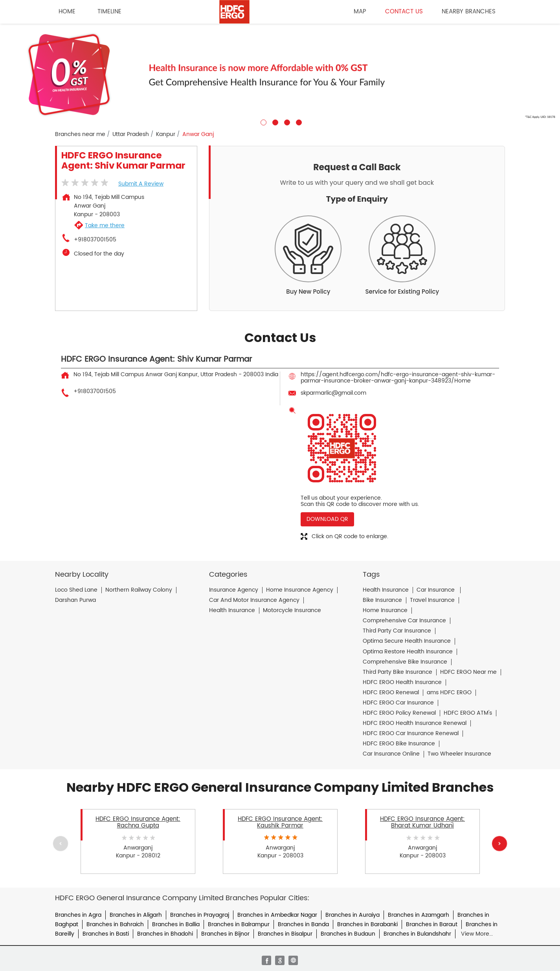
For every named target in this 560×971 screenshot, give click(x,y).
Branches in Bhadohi (165, 934)
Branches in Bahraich (115, 924)
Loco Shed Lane (76, 590)
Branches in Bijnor (225, 934)
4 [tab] (298, 121)
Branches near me (80, 134)
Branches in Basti (106, 934)
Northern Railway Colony (139, 590)
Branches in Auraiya (353, 915)
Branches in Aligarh (136, 915)
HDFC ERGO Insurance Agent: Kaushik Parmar (280, 822)
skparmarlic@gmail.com (333, 393)
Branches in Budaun (348, 934)
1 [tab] (263, 121)
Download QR (327, 519)
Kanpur (166, 134)
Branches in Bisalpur (285, 934)
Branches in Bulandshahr (417, 934)
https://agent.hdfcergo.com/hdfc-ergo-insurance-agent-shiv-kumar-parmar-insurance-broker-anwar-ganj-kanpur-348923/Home (398, 378)
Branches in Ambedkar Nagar (277, 915)
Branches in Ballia (176, 924)
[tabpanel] (280, 74)
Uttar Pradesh (131, 134)
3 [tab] (286, 121)
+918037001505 (95, 240)
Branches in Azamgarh (419, 915)
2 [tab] (274, 121)
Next (499, 843)
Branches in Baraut (432, 924)
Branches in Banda (303, 924)
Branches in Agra (78, 915)
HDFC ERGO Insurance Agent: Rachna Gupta (138, 822)
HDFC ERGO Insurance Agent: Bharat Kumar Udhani (422, 822)
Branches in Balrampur (239, 924)
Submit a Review (141, 184)
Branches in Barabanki (367, 924)
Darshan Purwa (75, 600)
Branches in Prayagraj (200, 915)
